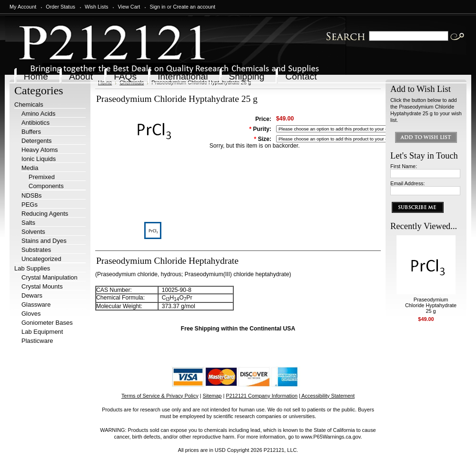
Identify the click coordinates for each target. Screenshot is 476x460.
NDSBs (32, 195)
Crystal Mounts (42, 286)
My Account (23, 7)
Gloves (31, 314)
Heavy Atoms (40, 150)
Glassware (36, 305)
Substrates (36, 250)
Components (46, 186)
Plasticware (37, 341)
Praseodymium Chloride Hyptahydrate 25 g (431, 305)
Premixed (42, 177)
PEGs (30, 205)
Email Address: (408, 183)
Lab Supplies (32, 268)
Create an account (194, 7)
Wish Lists (97, 7)
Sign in (157, 7)
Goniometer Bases (47, 323)
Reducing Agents (45, 214)
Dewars (32, 295)
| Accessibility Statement (327, 396)
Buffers (31, 132)
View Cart (129, 7)
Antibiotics (35, 123)
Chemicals (29, 105)
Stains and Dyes (44, 241)
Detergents (37, 141)
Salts (28, 223)
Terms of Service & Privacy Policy (160, 396)
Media (30, 168)
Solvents (33, 232)
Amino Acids (39, 114)
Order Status (60, 7)
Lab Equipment (42, 332)
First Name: (404, 166)
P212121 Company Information (262, 396)
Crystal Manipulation (50, 277)
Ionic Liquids (39, 159)
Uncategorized (41, 259)
